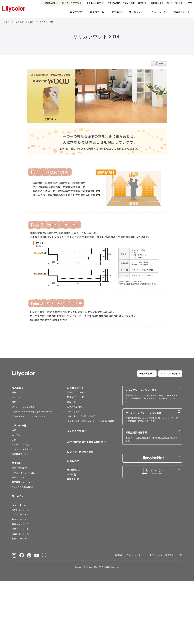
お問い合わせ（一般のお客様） (82, 416)
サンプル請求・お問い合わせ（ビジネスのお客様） (91, 421)
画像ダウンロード (76, 397)
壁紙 (14, 392)
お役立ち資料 (73, 412)
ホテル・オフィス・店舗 (23, 473)
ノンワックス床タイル (22, 449)
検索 (190, 3)
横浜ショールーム (20, 524)
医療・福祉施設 (19, 468)
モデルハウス (18, 477)
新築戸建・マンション (22, 482)
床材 (14, 402)
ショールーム (19, 505)
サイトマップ (156, 555)
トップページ (7, 22)
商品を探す (18, 388)
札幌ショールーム (20, 539)
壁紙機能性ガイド (20, 454)
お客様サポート (76, 388)
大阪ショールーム (20, 514)
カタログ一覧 (19, 426)
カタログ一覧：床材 (25, 22)
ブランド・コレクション (23, 407)
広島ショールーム (20, 529)
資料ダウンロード (76, 392)
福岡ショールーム (20, 519)
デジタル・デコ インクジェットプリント (32, 416)
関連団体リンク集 (174, 555)
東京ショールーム (20, 510)
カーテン (16, 397)
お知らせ (119, 555)
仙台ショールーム (20, 534)
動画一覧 (71, 402)
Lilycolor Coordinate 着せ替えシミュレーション (35, 412)
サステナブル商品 (20, 445)
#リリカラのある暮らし (23, 487)
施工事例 (17, 463)
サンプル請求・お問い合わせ (121, 3)
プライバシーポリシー (136, 555)
